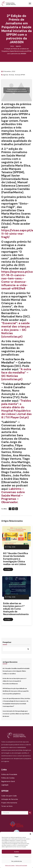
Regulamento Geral (8, 781)
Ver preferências (17, 861)
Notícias (11, 75)
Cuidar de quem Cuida (9, 796)
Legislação (5, 785)
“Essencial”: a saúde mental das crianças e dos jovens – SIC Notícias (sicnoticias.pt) (16, 330)
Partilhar (4, 509)
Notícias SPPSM (20, 75)
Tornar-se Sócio (7, 806)
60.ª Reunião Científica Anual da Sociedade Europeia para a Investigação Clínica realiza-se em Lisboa (16, 559)
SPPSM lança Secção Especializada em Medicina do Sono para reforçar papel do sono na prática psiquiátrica (16, 691)
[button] (30, 834)
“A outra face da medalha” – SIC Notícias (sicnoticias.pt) (16, 374)
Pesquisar (7, 642)
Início (12, 46)
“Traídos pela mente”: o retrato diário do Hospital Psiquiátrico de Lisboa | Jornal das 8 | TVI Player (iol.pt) (16, 409)
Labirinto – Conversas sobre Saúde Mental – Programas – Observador (13, 496)
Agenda (18, 46)
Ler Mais (8, 569)
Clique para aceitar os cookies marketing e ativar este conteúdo (16, 90)
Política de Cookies (10, 865)
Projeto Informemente (9, 803)
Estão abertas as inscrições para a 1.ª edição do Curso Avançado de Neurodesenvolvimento (16, 609)
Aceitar (16, 852)
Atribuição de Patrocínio (10, 799)
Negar (16, 857)
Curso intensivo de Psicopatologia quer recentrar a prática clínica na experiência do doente (16, 714)
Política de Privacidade (21, 865)
